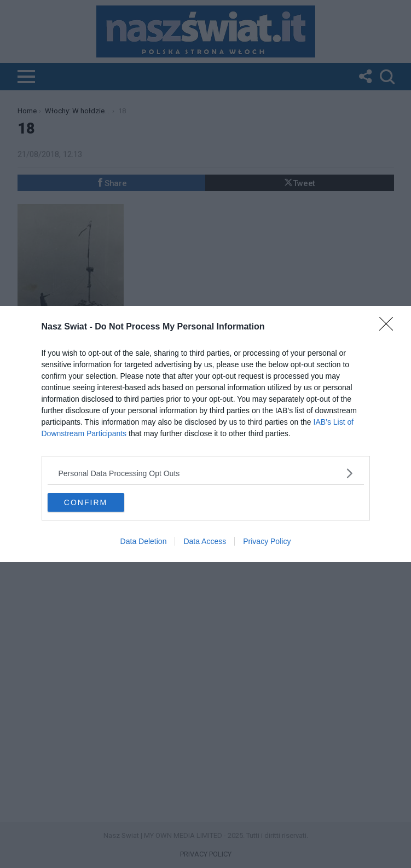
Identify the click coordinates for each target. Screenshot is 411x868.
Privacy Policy (267, 541)
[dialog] (206, 434)
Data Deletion (144, 541)
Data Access (205, 541)
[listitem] (206, 473)
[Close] (390, 327)
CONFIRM (86, 502)
